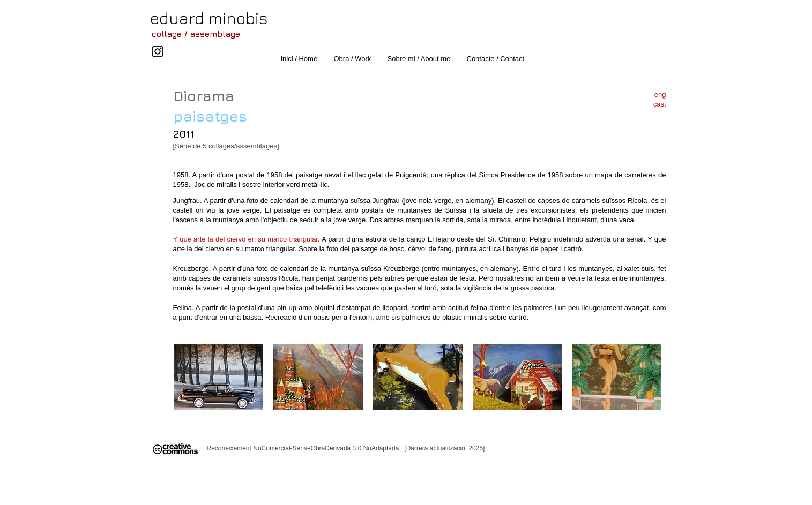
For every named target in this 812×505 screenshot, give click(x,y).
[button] (219, 377)
